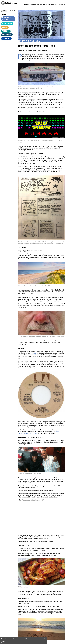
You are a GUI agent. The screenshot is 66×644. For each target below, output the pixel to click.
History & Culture (7, 19)
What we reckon (53, 4)
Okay (4, 642)
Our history (43, 4)
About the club (35, 4)
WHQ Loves (7, 35)
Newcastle (7, 24)
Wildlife (6, 31)
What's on (27, 4)
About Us (6, 38)
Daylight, (34, 353)
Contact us (62, 4)
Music (5, 27)
